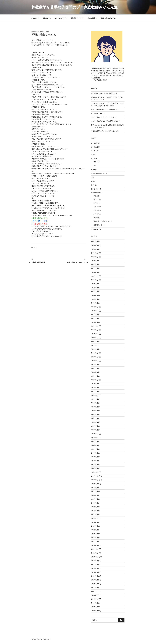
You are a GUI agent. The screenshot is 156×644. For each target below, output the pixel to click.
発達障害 (96, 218)
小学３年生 (97, 207)
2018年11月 (95, 357)
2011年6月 (95, 572)
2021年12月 (95, 326)
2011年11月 (95, 553)
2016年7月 (95, 403)
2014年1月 (95, 468)
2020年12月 (95, 338)
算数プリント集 (96, 189)
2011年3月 (95, 584)
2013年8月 (95, 488)
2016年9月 (95, 399)
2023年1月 (95, 303)
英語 (95, 165)
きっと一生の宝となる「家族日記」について (105, 121)
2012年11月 (95, 518)
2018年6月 (95, 368)
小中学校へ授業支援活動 (99, 173)
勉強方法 (94, 170)
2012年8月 (95, 526)
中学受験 (96, 196)
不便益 (93, 155)
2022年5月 (95, 314)
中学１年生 (97, 199)
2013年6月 (95, 495)
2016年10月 (95, 395)
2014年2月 (95, 465)
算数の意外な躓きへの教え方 (103, 221)
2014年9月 (95, 441)
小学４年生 (97, 210)
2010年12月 (95, 591)
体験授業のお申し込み (108, 18)
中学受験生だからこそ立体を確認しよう (104, 93)
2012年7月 (95, 530)
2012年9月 (95, 522)
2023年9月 (95, 284)
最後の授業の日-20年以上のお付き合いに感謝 (106, 110)
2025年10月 (95, 257)
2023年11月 (95, 276)
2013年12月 (95, 472)
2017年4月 (95, 391)
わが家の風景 (95, 147)
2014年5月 (95, 453)
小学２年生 (97, 203)
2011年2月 (95, 588)
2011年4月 (95, 580)
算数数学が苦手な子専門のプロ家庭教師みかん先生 (75, 7)
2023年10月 (95, 280)
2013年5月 (95, 499)
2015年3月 (95, 430)
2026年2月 (95, 249)
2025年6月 (95, 268)
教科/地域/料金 (92, 18)
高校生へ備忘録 (96, 229)
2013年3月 (95, 507)
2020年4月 (95, 341)
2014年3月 (95, 461)
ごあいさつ (35, 18)
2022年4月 (95, 318)
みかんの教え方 (61, 18)
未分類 (93, 181)
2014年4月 (95, 457)
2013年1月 (95, 515)
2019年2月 (95, 349)
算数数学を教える (97, 193)
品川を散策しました (98, 113)
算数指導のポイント (100, 225)
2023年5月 (95, 295)
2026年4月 (95, 241)
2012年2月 (95, 541)
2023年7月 (95, 288)
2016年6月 (95, 407)
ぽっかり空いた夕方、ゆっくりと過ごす (104, 117)
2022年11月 (95, 311)
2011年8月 (95, 565)
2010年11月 (95, 595)
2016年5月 (95, 411)
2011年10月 (95, 557)
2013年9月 (95, 484)
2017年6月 (95, 384)
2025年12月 (95, 253)
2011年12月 (95, 549)
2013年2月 (95, 511)
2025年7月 (95, 265)
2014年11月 (95, 434)
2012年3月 (95, 538)
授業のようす (47, 18)
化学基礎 (96, 162)
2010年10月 (95, 599)
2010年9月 (95, 603)
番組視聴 (94, 185)
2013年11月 (95, 476)
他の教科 (94, 159)
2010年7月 (95, 611)
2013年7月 (95, 491)
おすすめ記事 (95, 143)
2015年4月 (95, 426)
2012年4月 (95, 534)
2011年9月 (95, 561)
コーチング (95, 151)
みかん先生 (47, 32)
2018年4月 (95, 372)
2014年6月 (95, 449)
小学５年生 (97, 214)
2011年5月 (95, 576)
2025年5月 (95, 272)
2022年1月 (95, 322)
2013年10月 (95, 480)
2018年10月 (95, 361)
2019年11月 (95, 345)
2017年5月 (95, 388)
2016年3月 (95, 418)
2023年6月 (95, 291)
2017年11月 (95, 380)
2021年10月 (95, 334)
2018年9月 (95, 365)
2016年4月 (95, 415)
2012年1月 (95, 545)
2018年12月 (95, 353)
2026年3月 (95, 245)
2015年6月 (95, 422)
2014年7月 (95, 445)
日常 (36, 247)
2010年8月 (95, 607)
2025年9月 (95, 261)
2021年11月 (95, 330)
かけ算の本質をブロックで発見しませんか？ (105, 131)
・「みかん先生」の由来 (99, 80)
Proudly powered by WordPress (41, 639)
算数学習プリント (77, 18)
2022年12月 (95, 307)
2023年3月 (95, 299)
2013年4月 (95, 503)
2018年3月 (95, 376)
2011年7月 (95, 568)
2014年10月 (95, 438)
